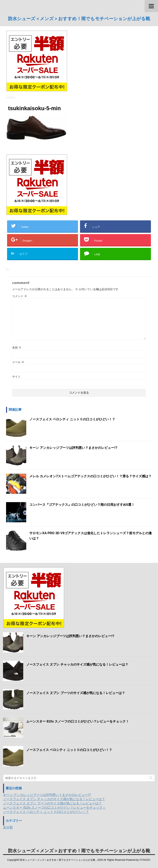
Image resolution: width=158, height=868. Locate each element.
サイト (16, 377)
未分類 (8, 827)
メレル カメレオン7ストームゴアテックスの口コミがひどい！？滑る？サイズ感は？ (90, 476)
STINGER (145, 860)
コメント (20, 296)
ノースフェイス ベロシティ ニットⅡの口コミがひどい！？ (72, 419)
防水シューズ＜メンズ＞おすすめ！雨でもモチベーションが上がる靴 (79, 19)
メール (18, 362)
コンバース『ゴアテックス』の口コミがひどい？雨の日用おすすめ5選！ (82, 505)
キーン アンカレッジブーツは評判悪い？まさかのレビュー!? (73, 448)
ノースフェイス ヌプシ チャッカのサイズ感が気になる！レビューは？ (77, 664)
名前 (17, 348)
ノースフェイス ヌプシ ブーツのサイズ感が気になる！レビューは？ (76, 693)
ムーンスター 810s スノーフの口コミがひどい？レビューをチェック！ (78, 721)
